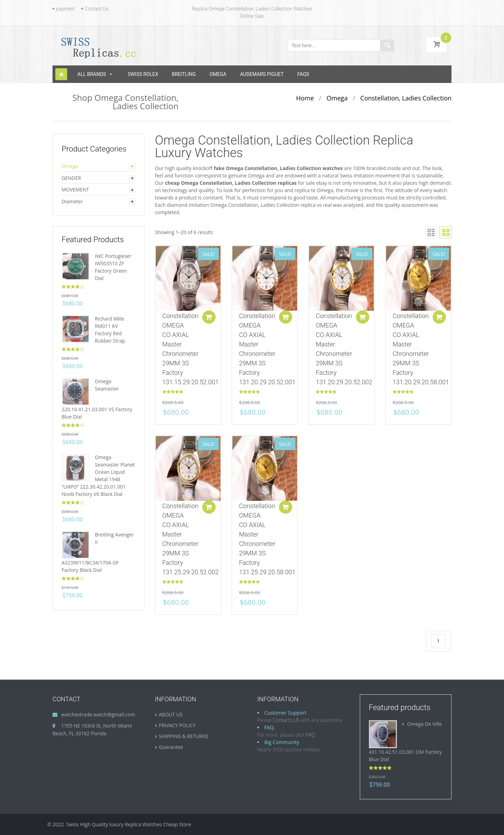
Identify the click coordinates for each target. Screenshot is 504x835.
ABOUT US (171, 714)
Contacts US (286, 720)
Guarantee (171, 747)
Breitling (184, 74)
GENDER (71, 178)
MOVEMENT (75, 190)
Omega (218, 74)
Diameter (72, 201)
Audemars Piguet (262, 74)
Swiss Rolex (143, 74)
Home (305, 98)
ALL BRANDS (95, 74)
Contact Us (97, 9)
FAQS (303, 74)
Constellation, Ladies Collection (406, 98)
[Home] (61, 74)
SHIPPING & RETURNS (184, 736)
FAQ (310, 735)
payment (65, 9)
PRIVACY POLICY (177, 725)
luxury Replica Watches (135, 824)
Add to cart (208, 319)
